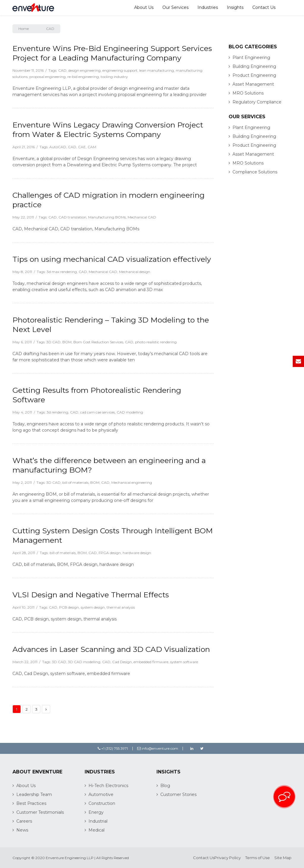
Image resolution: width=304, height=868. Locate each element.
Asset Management (253, 84)
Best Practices (31, 803)
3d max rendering (62, 272)
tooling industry (114, 77)
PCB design (69, 607)
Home (24, 29)
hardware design (137, 553)
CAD (62, 70)
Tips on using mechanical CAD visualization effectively (112, 259)
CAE (82, 147)
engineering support (120, 70)
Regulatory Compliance (257, 102)
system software (184, 662)
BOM (67, 342)
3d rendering (57, 412)
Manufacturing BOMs (107, 217)
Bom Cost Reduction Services (98, 342)
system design (93, 607)
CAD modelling (130, 412)
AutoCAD (58, 147)
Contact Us (264, 7)
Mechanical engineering (132, 482)
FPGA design (110, 553)
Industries (208, 7)
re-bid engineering (83, 77)
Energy (96, 812)
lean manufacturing (157, 70)
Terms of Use (258, 858)
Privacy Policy (228, 858)
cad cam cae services (98, 412)
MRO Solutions (248, 93)
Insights (235, 7)
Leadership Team (34, 794)
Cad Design (122, 662)
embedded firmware (151, 662)
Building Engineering (254, 66)
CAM (92, 147)
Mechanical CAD (142, 217)
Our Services (175, 7)
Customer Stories (178, 794)
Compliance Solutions (255, 172)
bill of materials (75, 482)
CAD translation (72, 217)
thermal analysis (121, 607)
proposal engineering (47, 77)
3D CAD (53, 342)
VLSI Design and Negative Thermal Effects (91, 595)
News (22, 830)
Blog (165, 786)
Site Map (283, 858)
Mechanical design (135, 272)
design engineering (84, 70)
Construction (102, 803)
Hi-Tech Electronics (108, 786)
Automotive (101, 794)
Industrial (98, 821)
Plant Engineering (251, 58)
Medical (96, 830)
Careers (24, 821)
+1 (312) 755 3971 (113, 748)
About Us (144, 7)
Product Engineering (254, 75)
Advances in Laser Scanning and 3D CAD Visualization (111, 649)
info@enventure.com (158, 748)
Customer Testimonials (40, 812)
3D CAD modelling (84, 662)
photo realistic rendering (156, 342)
